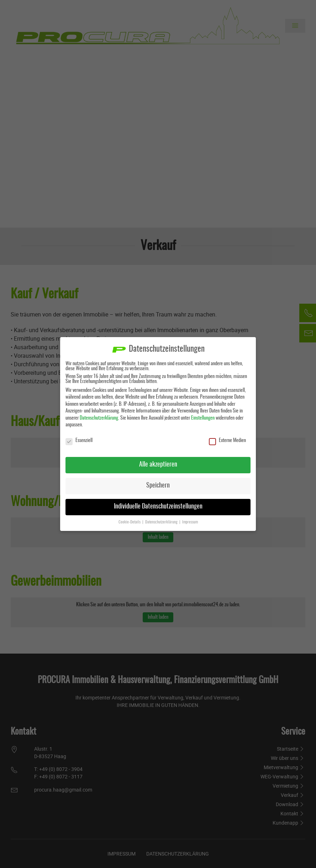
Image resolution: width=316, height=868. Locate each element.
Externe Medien (227, 441)
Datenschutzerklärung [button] (162, 522)
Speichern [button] (158, 485)
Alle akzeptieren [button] (158, 464)
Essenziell (79, 441)
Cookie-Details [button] (130, 522)
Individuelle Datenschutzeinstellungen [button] (158, 506)
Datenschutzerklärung (99, 418)
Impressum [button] (190, 522)
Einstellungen (203, 418)
